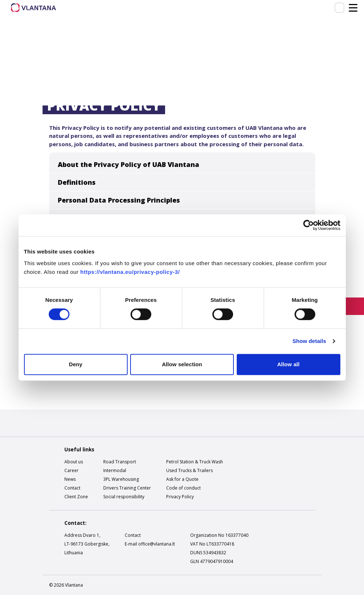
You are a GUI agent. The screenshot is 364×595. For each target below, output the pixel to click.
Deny (75, 364)
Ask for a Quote (182, 479)
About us (74, 462)
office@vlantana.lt (157, 544)
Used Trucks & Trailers (189, 470)
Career (71, 470)
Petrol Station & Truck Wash (195, 462)
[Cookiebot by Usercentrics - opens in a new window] (309, 225)
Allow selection (182, 364)
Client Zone (76, 497)
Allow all (288, 364)
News (70, 479)
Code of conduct (183, 488)
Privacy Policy (180, 497)
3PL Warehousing (121, 479)
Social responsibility (124, 497)
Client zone (339, 7)
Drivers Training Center (127, 488)
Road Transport (120, 462)
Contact (72, 488)
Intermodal (115, 470)
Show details (309, 341)
